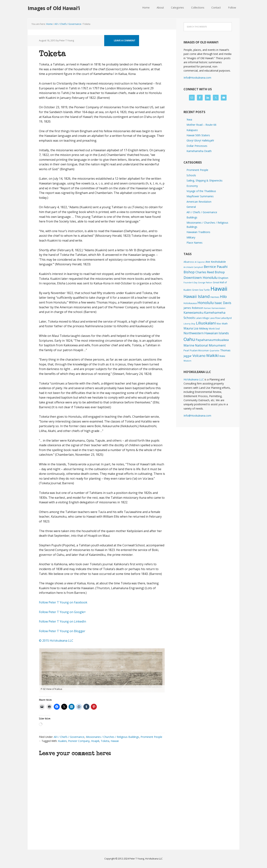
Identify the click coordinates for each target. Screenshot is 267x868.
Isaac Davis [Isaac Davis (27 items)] (223, 303)
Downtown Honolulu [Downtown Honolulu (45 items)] (201, 277)
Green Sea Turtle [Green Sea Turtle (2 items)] (201, 290)
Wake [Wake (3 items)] (222, 356)
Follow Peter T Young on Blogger (62, 631)
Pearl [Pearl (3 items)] (186, 350)
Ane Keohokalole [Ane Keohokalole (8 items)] (216, 262)
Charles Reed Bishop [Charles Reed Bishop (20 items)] (210, 272)
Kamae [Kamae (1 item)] (207, 308)
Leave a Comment (125, 41)
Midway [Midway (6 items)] (204, 328)
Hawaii (115, 741)
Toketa (105, 741)
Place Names (195, 243)
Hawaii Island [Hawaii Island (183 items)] (197, 296)
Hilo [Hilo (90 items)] (223, 296)
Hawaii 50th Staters (198, 135)
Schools (191, 175)
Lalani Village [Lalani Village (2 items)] (202, 318)
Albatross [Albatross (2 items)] (189, 262)
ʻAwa (189, 119)
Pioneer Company (79, 741)
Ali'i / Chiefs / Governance (69, 737)
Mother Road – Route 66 (201, 125)
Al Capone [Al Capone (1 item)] (200, 262)
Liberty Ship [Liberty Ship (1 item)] (189, 324)
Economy (192, 186)
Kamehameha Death (199, 151)
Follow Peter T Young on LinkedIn (63, 621)
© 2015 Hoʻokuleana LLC (56, 641)
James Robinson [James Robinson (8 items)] (193, 308)
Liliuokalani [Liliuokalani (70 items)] (206, 323)
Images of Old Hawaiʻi (54, 8)
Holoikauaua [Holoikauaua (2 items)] (190, 303)
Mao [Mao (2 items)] (219, 324)
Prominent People (151, 737)
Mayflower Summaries (200, 196)
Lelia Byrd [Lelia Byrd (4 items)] (226, 318)
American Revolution (199, 202)
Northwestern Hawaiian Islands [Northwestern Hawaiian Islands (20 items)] (206, 333)
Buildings (192, 217)
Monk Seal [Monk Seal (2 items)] (214, 329)
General (191, 207)
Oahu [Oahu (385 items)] (189, 339)
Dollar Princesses (197, 146)
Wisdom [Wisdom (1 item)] (187, 361)
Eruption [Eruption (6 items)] (223, 278)
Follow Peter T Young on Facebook (64, 602)
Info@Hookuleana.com (197, 78)
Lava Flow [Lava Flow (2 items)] (215, 318)
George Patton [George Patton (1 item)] (205, 283)
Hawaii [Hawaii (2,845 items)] (219, 289)
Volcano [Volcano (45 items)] (199, 355)
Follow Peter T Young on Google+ (63, 612)
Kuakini (62, 741)
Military (191, 237)
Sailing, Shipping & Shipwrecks (205, 180)
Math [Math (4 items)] (225, 324)
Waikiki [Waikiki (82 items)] (212, 355)
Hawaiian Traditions (198, 232)
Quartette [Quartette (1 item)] (214, 351)
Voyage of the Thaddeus (201, 191)
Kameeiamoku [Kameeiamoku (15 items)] (193, 313)
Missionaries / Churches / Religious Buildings (112, 737)
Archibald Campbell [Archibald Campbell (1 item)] (193, 267)
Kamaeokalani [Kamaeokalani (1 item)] (219, 308)
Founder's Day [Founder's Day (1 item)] (190, 283)
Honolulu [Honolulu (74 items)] (206, 303)
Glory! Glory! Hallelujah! (200, 140)
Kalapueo (192, 130)
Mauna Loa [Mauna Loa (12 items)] (191, 328)
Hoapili (95, 741)
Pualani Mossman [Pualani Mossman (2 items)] (199, 350)
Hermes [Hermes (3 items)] (215, 297)
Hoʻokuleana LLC (194, 379)
